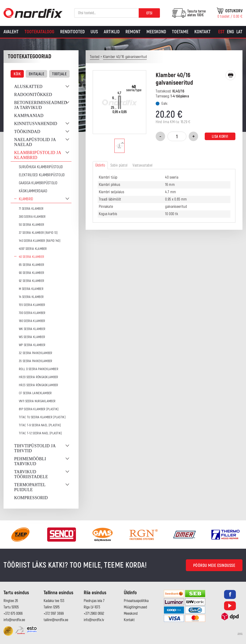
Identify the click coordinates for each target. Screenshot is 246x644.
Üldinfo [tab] (100, 165)
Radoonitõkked (33, 95)
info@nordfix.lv (94, 620)
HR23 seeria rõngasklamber (39, 385)
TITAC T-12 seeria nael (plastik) (40, 433)
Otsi (149, 13)
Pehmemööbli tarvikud (30, 461)
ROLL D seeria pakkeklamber (39, 369)
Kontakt (202, 32)
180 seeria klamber (32, 321)
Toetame (180, 32)
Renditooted (72, 32)
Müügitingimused (135, 607)
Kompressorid (31, 498)
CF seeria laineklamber (35, 393)
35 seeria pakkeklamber (36, 361)
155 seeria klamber (32, 305)
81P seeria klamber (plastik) (39, 409)
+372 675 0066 (13, 614)
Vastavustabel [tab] (142, 165)
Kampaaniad (29, 116)
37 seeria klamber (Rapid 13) (38, 233)
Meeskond (156, 32)
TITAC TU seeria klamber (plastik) (42, 417)
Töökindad (27, 132)
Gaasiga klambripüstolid (38, 183)
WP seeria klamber (32, 345)
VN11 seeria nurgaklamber (37, 401)
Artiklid (112, 32)
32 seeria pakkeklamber (36, 353)
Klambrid (26, 199)
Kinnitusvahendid (36, 124)
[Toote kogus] (177, 136)
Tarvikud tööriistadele (31, 474)
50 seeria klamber (31, 225)
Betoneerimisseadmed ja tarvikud (41, 105)
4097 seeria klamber (33, 249)
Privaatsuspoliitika (136, 601)
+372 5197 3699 (54, 614)
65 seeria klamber (31, 265)
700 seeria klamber (32, 313)
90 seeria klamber (31, 273)
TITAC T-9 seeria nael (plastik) (40, 425)
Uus (94, 32)
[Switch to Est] (221, 32)
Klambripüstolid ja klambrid (38, 155)
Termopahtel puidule (30, 487)
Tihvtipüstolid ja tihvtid (35, 448)
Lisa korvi (220, 137)
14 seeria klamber (31, 297)
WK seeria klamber (32, 329)
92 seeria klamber (31, 281)
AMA (240, 634)
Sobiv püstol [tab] (119, 165)
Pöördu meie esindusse (214, 566)
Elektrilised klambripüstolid (42, 175)
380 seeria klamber (32, 217)
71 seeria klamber (31, 209)
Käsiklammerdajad (33, 191)
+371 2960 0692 (94, 614)
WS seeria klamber (32, 337)
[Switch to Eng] (230, 32)
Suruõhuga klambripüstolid (41, 167)
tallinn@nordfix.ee (56, 620)
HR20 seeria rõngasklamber (39, 377)
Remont (133, 32)
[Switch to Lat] (239, 32)
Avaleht (11, 32)
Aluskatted (28, 87)
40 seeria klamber (31, 257)
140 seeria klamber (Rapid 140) (40, 241)
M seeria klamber (31, 289)
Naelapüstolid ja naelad (35, 142)
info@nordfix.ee (14, 620)
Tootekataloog (39, 32)
